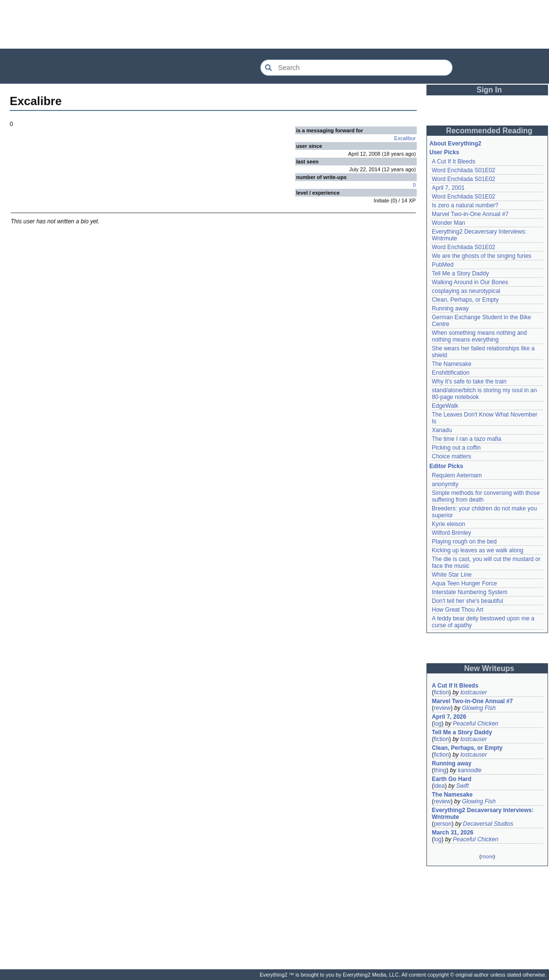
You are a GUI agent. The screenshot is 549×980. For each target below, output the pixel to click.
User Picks (444, 152)
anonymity (445, 484)
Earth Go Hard (452, 779)
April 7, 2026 (449, 717)
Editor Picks (446, 466)
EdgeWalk (445, 406)
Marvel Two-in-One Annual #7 (470, 214)
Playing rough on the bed (464, 542)
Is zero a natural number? (465, 205)
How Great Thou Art (458, 610)
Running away (450, 309)
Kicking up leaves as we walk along (478, 550)
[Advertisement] (275, 24)
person (443, 824)
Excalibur (405, 138)
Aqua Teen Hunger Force (464, 583)
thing (440, 770)
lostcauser (474, 692)
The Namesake (452, 364)
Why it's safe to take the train (469, 381)
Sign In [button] (489, 90)
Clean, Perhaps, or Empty (465, 300)
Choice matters (452, 456)
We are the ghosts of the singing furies (482, 256)
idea (439, 786)
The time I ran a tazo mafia (467, 439)
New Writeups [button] (489, 668)
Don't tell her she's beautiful (468, 601)
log (438, 724)
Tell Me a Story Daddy (460, 273)
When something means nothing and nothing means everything (479, 336)
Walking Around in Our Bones (470, 282)
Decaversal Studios (488, 824)
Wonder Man (448, 223)
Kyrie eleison (449, 524)
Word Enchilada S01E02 (464, 170)
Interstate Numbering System (469, 592)
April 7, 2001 (448, 188)
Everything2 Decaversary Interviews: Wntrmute (483, 814)
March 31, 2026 (452, 833)
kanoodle (469, 770)
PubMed (443, 265)
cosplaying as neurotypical (466, 291)
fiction (441, 692)
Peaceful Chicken (475, 724)
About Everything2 (455, 144)
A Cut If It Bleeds (453, 162)
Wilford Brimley (452, 533)
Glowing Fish (479, 708)
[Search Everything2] (356, 68)
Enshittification (451, 373)
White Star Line (452, 575)
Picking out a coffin (456, 448)
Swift (462, 786)
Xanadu (442, 430)
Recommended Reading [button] (489, 131)
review (442, 708)
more (487, 856)
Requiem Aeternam (457, 475)
